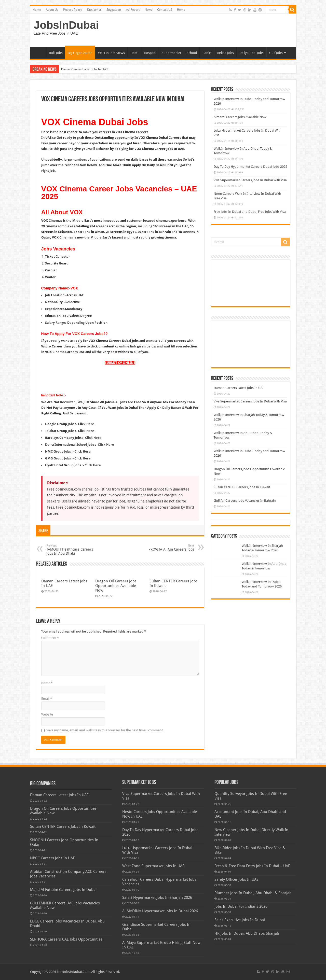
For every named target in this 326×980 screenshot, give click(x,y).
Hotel (134, 53)
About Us (52, 10)
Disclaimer (94, 10)
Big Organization (80, 53)
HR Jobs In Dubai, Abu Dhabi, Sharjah (247, 933)
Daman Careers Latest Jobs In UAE (85, 69)
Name (47, 683)
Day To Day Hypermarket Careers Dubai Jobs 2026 (250, 167)
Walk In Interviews (111, 53)
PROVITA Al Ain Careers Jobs (168, 548)
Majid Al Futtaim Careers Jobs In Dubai (63, 890)
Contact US (165, 10)
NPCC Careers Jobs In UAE (52, 858)
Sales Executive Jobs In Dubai (240, 920)
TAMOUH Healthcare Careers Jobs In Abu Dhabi (72, 550)
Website (47, 714)
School (192, 53)
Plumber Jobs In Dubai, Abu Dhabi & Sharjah (253, 893)
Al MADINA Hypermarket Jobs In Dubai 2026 (160, 911)
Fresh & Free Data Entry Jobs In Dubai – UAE (252, 866)
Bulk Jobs (56, 53)
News (148, 10)
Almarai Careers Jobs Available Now (240, 117)
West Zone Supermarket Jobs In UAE (153, 866)
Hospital (150, 53)
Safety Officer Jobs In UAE (236, 879)
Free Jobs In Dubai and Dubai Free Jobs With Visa (250, 212)
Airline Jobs (225, 53)
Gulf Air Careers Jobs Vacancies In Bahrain (245, 501)
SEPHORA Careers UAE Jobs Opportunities (66, 939)
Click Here (93, 438)
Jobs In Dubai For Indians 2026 (241, 906)
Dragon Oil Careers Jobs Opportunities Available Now (116, 586)
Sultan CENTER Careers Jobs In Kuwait (242, 487)
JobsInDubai (66, 25)
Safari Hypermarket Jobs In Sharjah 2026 (157, 898)
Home (37, 10)
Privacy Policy (73, 10)
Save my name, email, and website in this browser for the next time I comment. (105, 730)
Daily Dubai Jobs (252, 53)
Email (47, 699)
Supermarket (171, 53)
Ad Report (133, 10)
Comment (50, 638)
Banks (207, 53)
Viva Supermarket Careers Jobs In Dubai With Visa (250, 180)
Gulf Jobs (276, 53)
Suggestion (114, 10)
